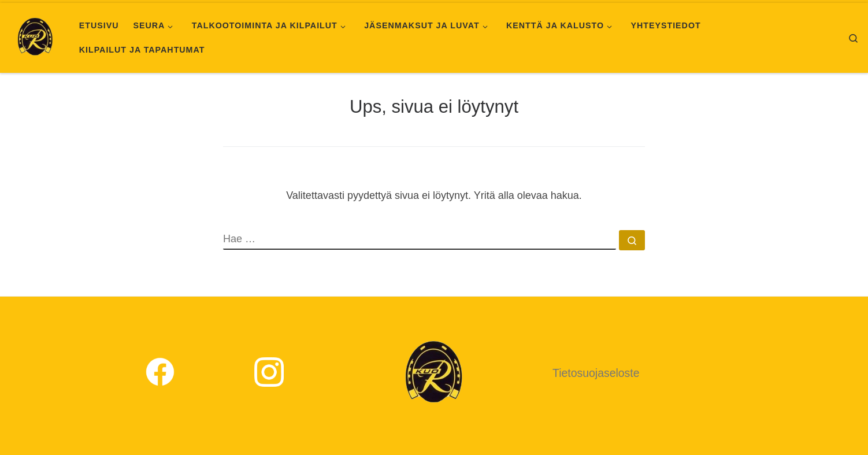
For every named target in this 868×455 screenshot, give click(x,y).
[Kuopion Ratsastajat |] (35, 36)
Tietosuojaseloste (596, 373)
